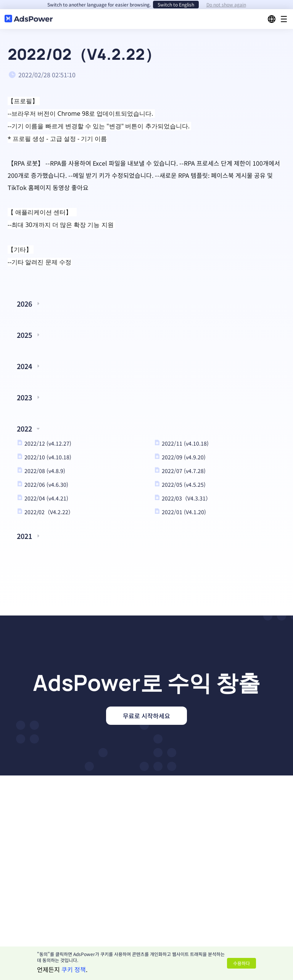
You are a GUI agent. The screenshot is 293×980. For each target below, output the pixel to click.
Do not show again (226, 5)
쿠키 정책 (74, 969)
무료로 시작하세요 (146, 716)
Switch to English (176, 4)
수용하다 (241, 963)
